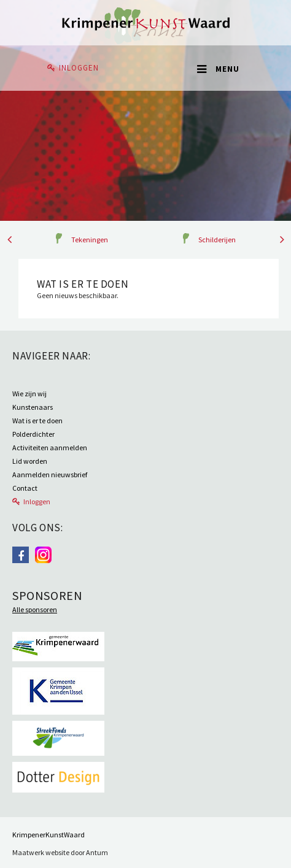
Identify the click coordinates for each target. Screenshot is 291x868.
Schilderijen (217, 240)
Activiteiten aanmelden (50, 447)
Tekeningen (90, 240)
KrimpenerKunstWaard (49, 835)
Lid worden (30, 461)
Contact (25, 488)
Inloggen (79, 68)
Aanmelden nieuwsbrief (50, 474)
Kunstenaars (33, 407)
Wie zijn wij (29, 394)
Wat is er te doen (37, 421)
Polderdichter (33, 434)
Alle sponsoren (35, 609)
